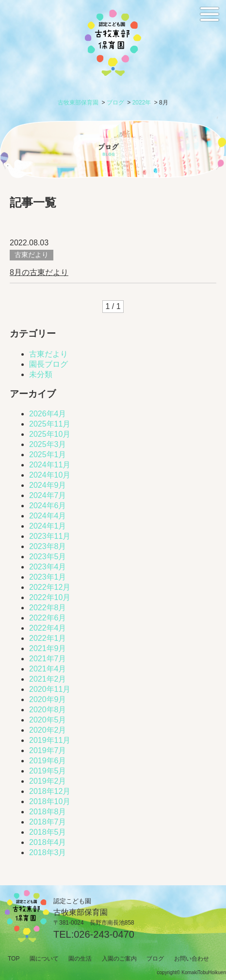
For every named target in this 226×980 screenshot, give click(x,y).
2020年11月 (50, 689)
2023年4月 (48, 567)
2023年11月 (50, 536)
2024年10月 (50, 475)
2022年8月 (48, 608)
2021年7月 (48, 659)
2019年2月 (48, 781)
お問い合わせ (192, 959)
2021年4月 (48, 669)
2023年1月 (48, 577)
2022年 (142, 103)
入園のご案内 (119, 959)
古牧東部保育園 (78, 103)
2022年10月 (50, 597)
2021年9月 (48, 648)
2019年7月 (48, 750)
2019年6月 (48, 761)
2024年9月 (48, 485)
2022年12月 (50, 587)
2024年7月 (48, 495)
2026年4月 (48, 414)
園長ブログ (48, 364)
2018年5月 (48, 832)
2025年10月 (50, 434)
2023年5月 (48, 557)
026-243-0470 (104, 934)
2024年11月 (50, 465)
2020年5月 (48, 720)
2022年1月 (48, 638)
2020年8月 (48, 710)
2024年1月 (48, 526)
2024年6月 (48, 506)
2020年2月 (48, 730)
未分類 (41, 374)
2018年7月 (48, 822)
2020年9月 (48, 699)
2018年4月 (48, 842)
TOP (14, 959)
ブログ (115, 103)
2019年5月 (48, 771)
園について (44, 959)
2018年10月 (50, 801)
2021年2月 (48, 679)
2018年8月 (48, 812)
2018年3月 (48, 852)
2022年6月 (48, 618)
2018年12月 (50, 791)
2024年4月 (48, 516)
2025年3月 (48, 444)
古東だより (48, 354)
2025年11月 (50, 424)
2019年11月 (50, 740)
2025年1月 (48, 455)
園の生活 (80, 959)
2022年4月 (48, 628)
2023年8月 (48, 546)
